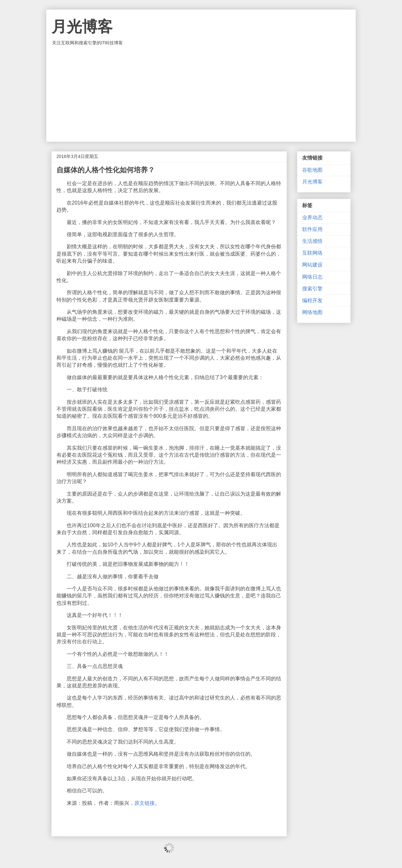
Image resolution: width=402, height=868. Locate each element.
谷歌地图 (312, 170)
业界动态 (312, 217)
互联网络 (312, 253)
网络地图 (312, 312)
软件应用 (312, 229)
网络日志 (312, 277)
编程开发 (312, 300)
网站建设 (312, 265)
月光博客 (82, 27)
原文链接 (145, 803)
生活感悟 (312, 241)
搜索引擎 (312, 289)
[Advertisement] (201, 94)
